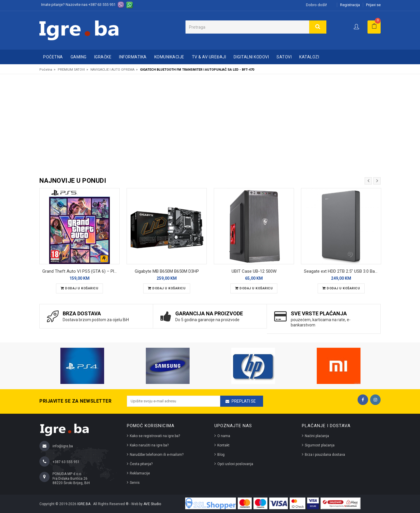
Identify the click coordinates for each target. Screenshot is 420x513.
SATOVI (284, 57)
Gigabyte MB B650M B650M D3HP (167, 271)
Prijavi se (373, 5)
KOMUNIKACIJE (169, 57)
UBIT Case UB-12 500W (254, 271)
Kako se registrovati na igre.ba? (155, 436)
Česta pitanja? (141, 464)
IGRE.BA (84, 504)
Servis (135, 483)
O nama (224, 436)
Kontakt (223, 445)
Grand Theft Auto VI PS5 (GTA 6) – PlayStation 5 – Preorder (81, 271)
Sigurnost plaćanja (320, 445)
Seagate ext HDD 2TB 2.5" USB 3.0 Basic (342, 271)
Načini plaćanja (317, 436)
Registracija (350, 5)
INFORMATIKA (133, 57)
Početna (53, 57)
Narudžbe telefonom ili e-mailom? (157, 455)
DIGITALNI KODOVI (251, 57)
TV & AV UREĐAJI (209, 57)
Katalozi (309, 57)
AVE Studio (152, 504)
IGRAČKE (103, 57)
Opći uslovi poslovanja (235, 464)
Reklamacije (140, 473)
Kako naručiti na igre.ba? (149, 445)
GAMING (79, 57)
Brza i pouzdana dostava (325, 455)
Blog (221, 455)
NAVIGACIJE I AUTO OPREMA (112, 70)
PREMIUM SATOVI (71, 70)
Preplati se (244, 401)
